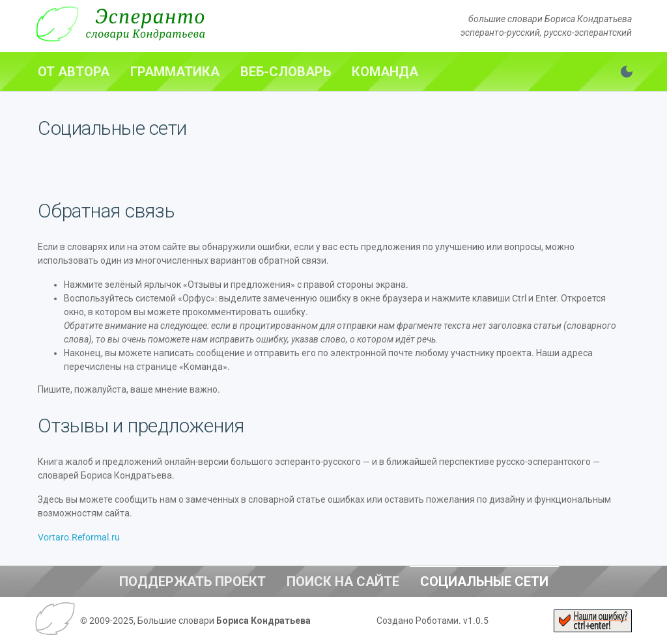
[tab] (74, 72)
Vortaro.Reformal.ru (79, 537)
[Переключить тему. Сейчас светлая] (627, 72)
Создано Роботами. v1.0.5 (433, 621)
